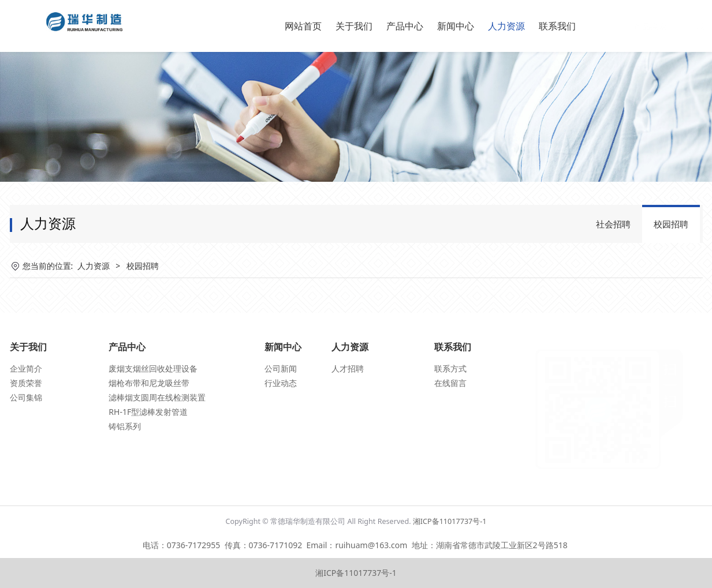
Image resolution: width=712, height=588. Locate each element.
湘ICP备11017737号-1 (450, 521)
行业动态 (281, 383)
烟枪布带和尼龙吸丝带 (149, 383)
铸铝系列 (125, 426)
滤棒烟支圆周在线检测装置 (157, 397)
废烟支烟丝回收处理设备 (153, 368)
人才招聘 (348, 368)
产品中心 (405, 26)
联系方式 (450, 368)
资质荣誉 (26, 383)
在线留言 (450, 383)
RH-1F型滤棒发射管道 (148, 412)
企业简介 (26, 368)
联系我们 (557, 26)
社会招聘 (613, 224)
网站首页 (303, 26)
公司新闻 (281, 368)
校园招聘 (671, 224)
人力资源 (506, 26)
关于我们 (354, 26)
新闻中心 (456, 26)
